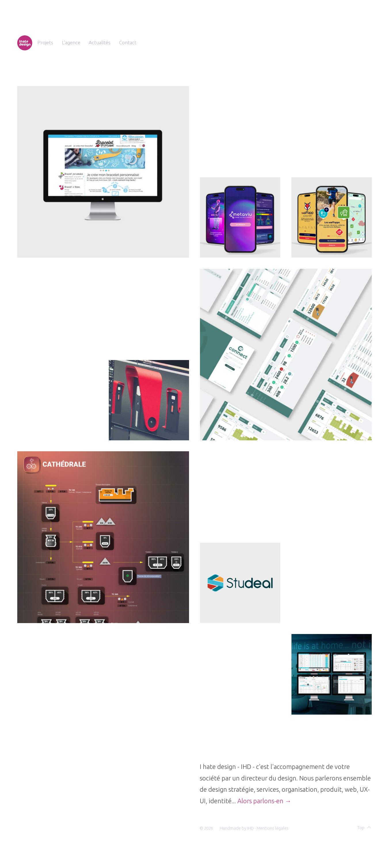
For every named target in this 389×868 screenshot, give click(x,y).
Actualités (100, 42)
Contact (128, 42)
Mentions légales (273, 828)
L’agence (71, 42)
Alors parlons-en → (264, 801)
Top (364, 828)
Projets (45, 42)
